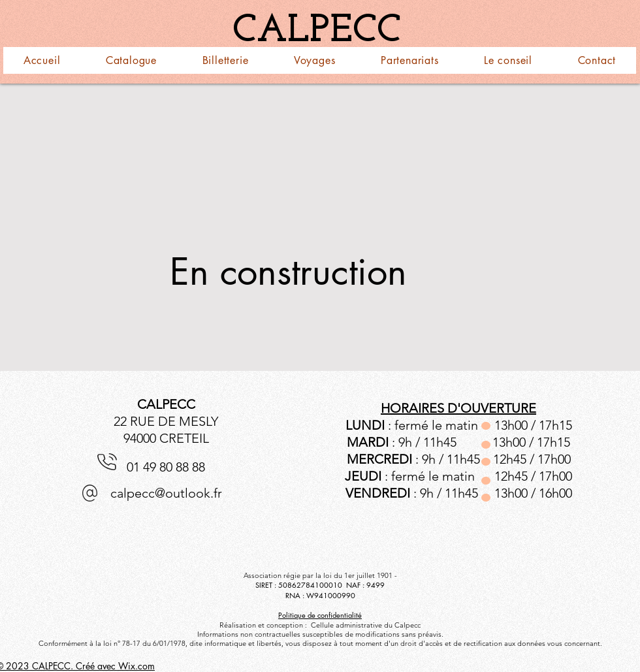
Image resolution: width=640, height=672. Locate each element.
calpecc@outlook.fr (166, 493)
